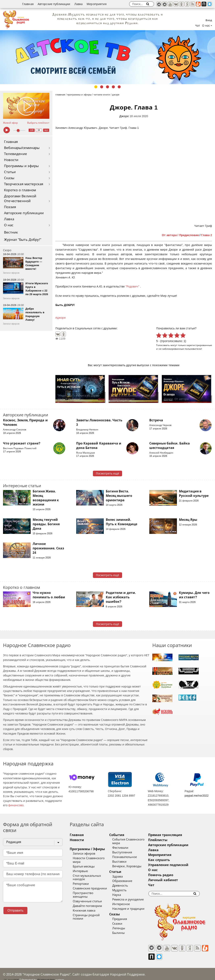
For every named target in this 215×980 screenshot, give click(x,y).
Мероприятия (97, 4)
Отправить (15, 910)
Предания (125, 919)
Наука (122, 895)
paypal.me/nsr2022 (197, 796)
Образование (127, 881)
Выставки (125, 862)
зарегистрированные (199, 345)
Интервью (80, 871)
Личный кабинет (173, 880)
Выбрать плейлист (38, 123)
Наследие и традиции (134, 909)
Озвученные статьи (87, 898)
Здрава (123, 877)
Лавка (79, 4)
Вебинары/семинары (22, 148)
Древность (125, 886)
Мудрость (125, 890)
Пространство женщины (91, 893)
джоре (61, 318)
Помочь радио (171, 875)
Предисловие (189, 235)
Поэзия (10, 207)
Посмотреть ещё (107, 473)
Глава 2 (207, 235)
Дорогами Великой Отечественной (20, 199)
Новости (11, 160)
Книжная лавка (84, 907)
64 (39, 130)
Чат (198, 26)
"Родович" (133, 286)
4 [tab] (113, 87)
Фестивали (126, 848)
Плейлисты (168, 840)
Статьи (10, 172)
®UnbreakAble (46, 973)
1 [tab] (96, 87)
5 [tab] (119, 87)
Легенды (124, 928)
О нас (9, 225)
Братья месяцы (84, 866)
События (122, 835)
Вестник (11, 232)
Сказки (123, 924)
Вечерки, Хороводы (132, 866)
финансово (16, 805)
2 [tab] (102, 87)
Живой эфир (10, 123)
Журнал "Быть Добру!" (23, 240)
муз (46, 130)
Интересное (126, 904)
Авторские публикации (54, 4)
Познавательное (130, 857)
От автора (169, 235)
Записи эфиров (84, 854)
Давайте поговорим (87, 902)
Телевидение (16, 154)
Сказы (9, 178)
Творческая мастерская (24, 184)
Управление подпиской (179, 865)
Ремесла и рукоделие (133, 899)
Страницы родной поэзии (92, 912)
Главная (28, 4)
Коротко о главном (20, 190)
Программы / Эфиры (87, 849)
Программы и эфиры (21, 166)
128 (32, 130)
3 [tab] (107, 87)
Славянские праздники (90, 888)
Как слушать (169, 860)
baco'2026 (11, 973)
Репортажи (81, 884)
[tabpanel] (107, 57)
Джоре (124, 116)
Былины (124, 933)
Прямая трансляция (175, 835)
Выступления (127, 852)
